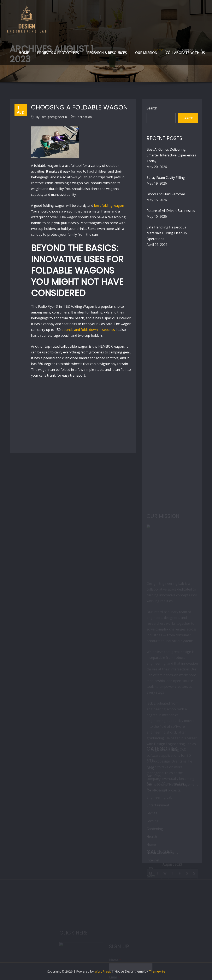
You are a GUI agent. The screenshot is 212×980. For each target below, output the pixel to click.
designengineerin (51, 117)
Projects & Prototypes (58, 53)
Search (152, 108)
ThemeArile (157, 971)
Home (24, 53)
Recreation (84, 117)
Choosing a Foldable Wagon (79, 107)
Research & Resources (107, 53)
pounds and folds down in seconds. (89, 330)
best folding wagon (109, 205)
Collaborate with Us (185, 53)
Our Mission (146, 53)
